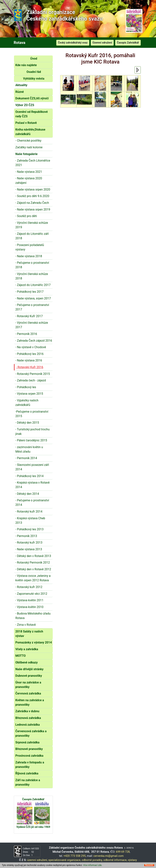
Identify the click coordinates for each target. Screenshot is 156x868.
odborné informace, (115, 860)
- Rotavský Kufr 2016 (30, 367)
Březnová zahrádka (28, 718)
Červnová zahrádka (28, 693)
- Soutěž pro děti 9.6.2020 (32, 196)
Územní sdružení (102, 43)
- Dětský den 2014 (27, 494)
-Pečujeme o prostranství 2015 (32, 414)
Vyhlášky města (34, 79)
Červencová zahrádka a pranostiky (31, 733)
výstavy (132, 860)
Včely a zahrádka (27, 649)
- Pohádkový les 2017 (30, 292)
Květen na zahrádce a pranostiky (30, 702)
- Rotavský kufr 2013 (29, 543)
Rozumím (149, 865)
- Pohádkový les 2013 (30, 529)
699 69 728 (123, 852)
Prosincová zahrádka (29, 756)
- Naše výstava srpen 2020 (33, 189)
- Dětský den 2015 (27, 423)
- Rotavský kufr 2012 (29, 587)
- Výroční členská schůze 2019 (32, 225)
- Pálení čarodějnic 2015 (31, 440)
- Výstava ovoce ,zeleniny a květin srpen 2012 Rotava (33, 578)
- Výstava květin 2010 (30, 607)
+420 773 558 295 (75, 856)
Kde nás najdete (26, 65)
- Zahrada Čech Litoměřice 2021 (33, 163)
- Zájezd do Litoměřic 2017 (33, 285)
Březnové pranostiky (29, 749)
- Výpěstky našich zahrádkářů (27, 403)
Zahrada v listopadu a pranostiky (30, 765)
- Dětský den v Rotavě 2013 (33, 556)
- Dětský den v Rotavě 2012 (33, 569)
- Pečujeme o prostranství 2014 (32, 503)
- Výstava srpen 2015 (29, 394)
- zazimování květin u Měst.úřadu (29, 449)
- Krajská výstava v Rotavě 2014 (33, 485)
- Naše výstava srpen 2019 (33, 209)
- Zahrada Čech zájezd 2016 (34, 341)
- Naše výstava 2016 (29, 360)
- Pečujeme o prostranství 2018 (32, 265)
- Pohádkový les (26, 387)
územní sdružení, (37, 860)
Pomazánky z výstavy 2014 (34, 642)
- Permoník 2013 (26, 536)
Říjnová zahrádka (27, 773)
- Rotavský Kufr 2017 (29, 316)
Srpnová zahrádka (27, 742)
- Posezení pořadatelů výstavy (30, 247)
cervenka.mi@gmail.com (108, 856)
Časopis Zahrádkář (128, 43)
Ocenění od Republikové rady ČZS (32, 114)
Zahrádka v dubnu (27, 711)
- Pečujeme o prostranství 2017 (32, 307)
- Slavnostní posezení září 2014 (32, 467)
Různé (20, 92)
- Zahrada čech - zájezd (31, 380)
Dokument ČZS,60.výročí (32, 98)
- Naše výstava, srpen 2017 (33, 298)
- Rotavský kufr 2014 (29, 512)
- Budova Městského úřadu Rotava (33, 616)
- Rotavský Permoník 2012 (33, 563)
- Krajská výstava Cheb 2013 (30, 520)
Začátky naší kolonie (29, 147)
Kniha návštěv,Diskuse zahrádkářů (30, 132)
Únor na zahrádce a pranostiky (28, 685)
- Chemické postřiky (28, 141)
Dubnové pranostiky (29, 676)
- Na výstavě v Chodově (31, 347)
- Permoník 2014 (26, 458)
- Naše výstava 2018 (29, 256)
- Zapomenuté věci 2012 (31, 594)
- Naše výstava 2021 (29, 172)
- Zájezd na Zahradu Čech (32, 203)
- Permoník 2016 (26, 334)
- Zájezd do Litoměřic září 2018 (32, 236)
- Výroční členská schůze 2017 (32, 325)
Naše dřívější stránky (30, 669)
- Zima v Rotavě (26, 625)
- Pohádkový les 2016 (30, 354)
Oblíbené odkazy (27, 662)
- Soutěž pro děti (26, 216)
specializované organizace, (65, 860)
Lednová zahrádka (28, 725)
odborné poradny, (92, 860)
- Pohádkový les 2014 (30, 476)
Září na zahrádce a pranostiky (28, 782)
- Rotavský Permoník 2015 (33, 374)
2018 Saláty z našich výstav (29, 634)
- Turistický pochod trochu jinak (33, 432)
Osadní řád (34, 72)
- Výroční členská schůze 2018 (32, 276)
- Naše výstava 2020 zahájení (29, 181)
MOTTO (21, 656)
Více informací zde (92, 865)
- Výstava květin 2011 (30, 600)
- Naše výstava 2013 (29, 549)
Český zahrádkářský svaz (73, 43)
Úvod (34, 59)
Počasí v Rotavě (26, 123)
